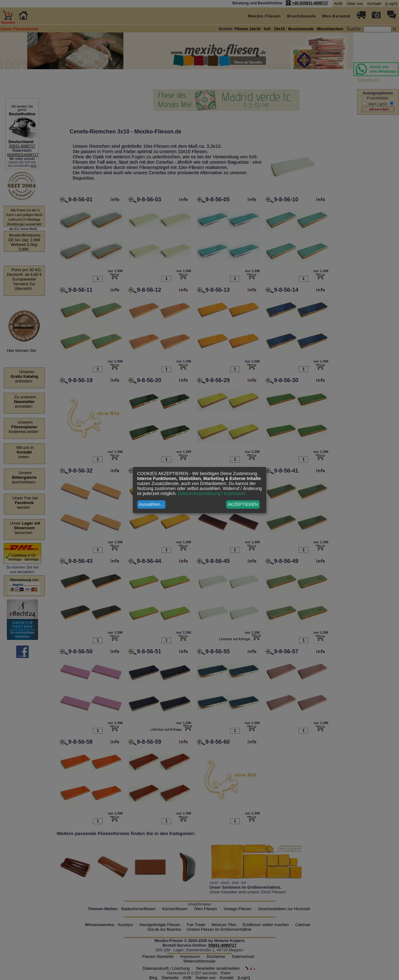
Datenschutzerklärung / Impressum (212, 493)
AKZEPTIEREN (243, 504)
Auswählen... (151, 504)
